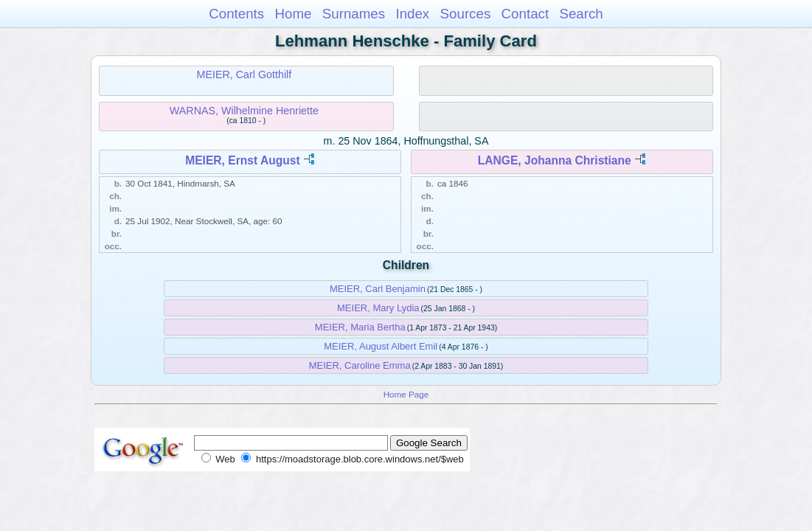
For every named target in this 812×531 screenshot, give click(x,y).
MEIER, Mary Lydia (378, 308)
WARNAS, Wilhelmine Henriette (244, 111)
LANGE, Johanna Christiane (555, 160)
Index (412, 14)
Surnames (354, 14)
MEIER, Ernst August (242, 160)
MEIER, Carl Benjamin (378, 289)
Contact (525, 14)
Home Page (406, 394)
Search (581, 14)
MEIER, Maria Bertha (360, 327)
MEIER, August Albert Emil (381, 346)
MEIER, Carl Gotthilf (244, 74)
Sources (466, 14)
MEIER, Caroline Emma (360, 365)
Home (293, 14)
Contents (236, 14)
